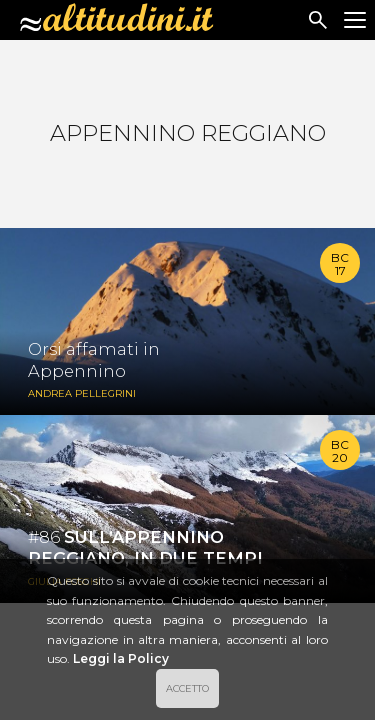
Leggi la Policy (121, 658)
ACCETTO (187, 688)
